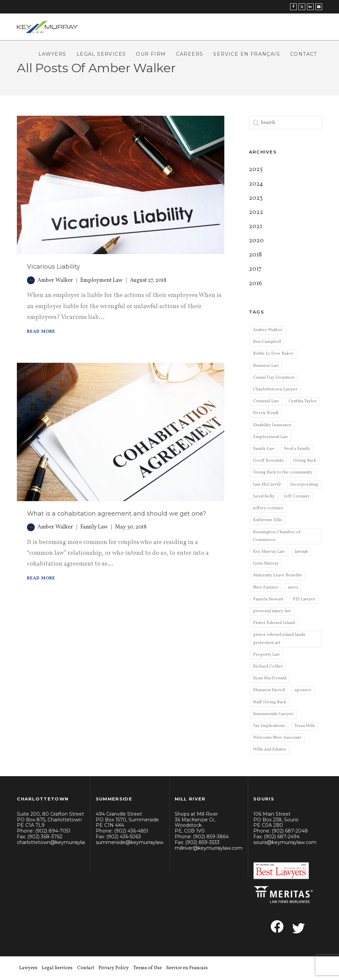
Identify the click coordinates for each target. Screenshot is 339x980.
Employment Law (102, 280)
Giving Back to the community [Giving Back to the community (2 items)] (283, 472)
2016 (256, 284)
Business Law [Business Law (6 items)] (266, 366)
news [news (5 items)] (293, 588)
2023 (256, 198)
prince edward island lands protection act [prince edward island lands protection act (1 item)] (279, 639)
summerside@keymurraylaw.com (135, 842)
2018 (255, 255)
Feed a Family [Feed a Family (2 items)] (297, 449)
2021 (256, 227)
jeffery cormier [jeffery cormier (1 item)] (268, 508)
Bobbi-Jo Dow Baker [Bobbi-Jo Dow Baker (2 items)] (273, 354)
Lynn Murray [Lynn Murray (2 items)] (266, 564)
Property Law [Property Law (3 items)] (266, 655)
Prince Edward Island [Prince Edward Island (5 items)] (274, 623)
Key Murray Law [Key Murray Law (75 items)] (269, 552)
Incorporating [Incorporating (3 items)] (304, 485)
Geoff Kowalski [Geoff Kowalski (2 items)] (268, 461)
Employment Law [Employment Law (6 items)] (271, 437)
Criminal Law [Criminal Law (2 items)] (266, 401)
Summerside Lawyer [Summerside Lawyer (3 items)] (273, 714)
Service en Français (247, 54)
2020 (256, 241)
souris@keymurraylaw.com (285, 842)
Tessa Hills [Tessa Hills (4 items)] (305, 726)
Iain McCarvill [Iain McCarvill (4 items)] (267, 485)
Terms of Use (148, 968)
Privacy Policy (114, 968)
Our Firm (151, 54)
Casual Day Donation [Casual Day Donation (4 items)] (274, 378)
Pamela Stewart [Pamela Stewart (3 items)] (268, 599)
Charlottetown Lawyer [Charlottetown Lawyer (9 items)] (275, 389)
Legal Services (101, 54)
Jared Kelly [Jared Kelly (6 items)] (264, 496)
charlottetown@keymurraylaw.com (58, 842)
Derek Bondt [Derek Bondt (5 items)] (266, 413)
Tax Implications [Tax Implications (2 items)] (269, 726)
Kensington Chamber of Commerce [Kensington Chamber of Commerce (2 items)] (277, 536)
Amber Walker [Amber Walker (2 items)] (268, 330)
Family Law (94, 527)
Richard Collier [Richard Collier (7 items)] (268, 666)
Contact (304, 54)
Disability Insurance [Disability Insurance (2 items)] (272, 425)
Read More (41, 332)
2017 (255, 269)
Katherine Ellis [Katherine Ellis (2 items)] (267, 520)
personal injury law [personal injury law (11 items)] (272, 611)
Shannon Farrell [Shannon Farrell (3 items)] (269, 690)
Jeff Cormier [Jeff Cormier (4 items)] (297, 496)
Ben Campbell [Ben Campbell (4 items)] (267, 342)
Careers (190, 54)
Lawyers (52, 54)
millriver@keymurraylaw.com (209, 848)
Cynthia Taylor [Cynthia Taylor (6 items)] (303, 401)
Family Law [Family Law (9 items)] (264, 449)
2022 (256, 212)
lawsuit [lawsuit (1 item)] (301, 552)
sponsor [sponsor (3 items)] (303, 690)
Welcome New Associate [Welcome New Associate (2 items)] (277, 738)
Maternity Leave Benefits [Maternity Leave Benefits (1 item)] (277, 575)
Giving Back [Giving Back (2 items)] (305, 461)
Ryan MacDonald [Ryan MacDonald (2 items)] (270, 678)
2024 (256, 184)
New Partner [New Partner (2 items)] (266, 588)
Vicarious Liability (53, 267)
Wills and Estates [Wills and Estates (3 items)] (270, 750)
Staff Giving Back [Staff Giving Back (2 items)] (270, 702)
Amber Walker (55, 280)
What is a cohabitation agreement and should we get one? (117, 514)
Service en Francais (187, 968)
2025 (256, 170)
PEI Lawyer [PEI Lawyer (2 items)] (304, 599)
